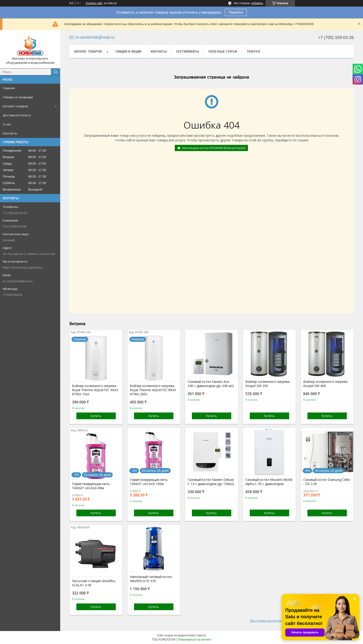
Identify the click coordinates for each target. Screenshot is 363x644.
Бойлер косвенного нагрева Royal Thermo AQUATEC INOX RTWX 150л (95, 390)
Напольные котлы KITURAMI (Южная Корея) (214, 148)
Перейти (236, 12)
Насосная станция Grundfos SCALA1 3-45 (94, 583)
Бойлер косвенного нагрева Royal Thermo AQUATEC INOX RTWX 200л (153, 390)
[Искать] (56, 72)
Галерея (254, 51)
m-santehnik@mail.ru (18, 281)
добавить (257, 3)
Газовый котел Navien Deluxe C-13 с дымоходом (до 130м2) (211, 482)
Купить (96, 416)
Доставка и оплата (17, 115)
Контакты (10, 133)
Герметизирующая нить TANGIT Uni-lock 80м (91, 486)
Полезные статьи (223, 51)
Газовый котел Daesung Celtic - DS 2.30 (327, 482)
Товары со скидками (18, 97)
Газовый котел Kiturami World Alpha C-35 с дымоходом (269, 482)
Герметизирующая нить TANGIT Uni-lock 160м (149, 482)
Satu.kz (201, 635)
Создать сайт (94, 3)
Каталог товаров (15, 106)
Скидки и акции (128, 51)
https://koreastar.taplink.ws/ (23, 267)
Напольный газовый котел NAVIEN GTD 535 (151, 579)
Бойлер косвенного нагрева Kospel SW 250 (268, 384)
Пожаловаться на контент (194, 640)
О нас (7, 124)
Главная (9, 88)
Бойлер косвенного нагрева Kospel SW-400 (325, 384)
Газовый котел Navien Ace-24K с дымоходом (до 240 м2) (211, 384)
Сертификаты (188, 51)
